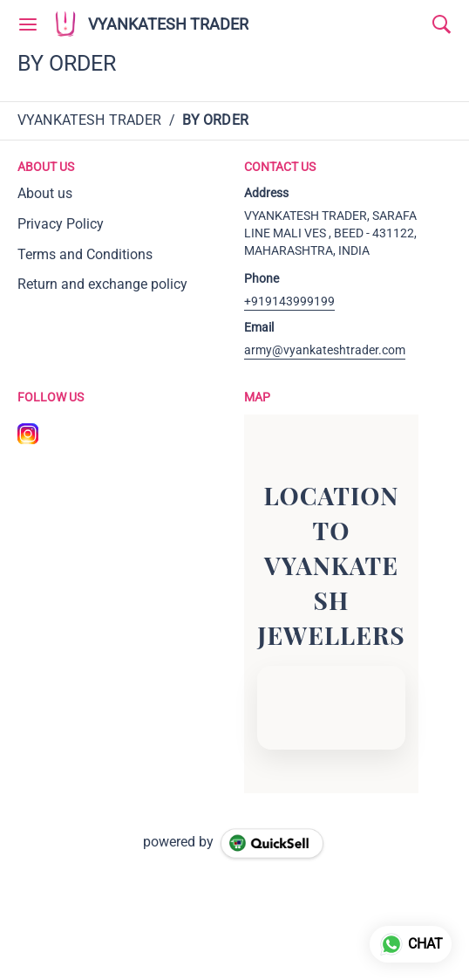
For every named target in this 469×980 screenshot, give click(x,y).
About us (45, 193)
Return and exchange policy (102, 284)
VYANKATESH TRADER (168, 24)
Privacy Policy (61, 224)
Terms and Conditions (85, 254)
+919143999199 (289, 301)
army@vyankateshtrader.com (325, 350)
